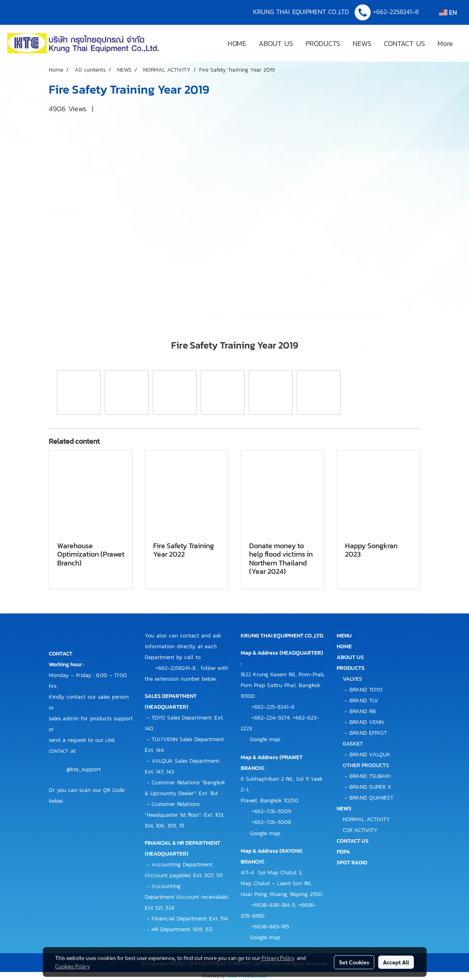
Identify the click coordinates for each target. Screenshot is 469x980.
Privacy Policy (278, 958)
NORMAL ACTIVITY (366, 819)
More (445, 43)
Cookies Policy (72, 966)
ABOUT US (276, 43)
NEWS (362, 43)
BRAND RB (363, 711)
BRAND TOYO (366, 690)
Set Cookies (354, 962)
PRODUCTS (323, 43)
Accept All (396, 962)
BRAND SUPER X (370, 787)
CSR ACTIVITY (360, 830)
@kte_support (84, 770)
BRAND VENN (366, 722)
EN (448, 12)
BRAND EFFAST (368, 733)
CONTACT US (404, 43)
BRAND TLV (364, 700)
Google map (265, 739)
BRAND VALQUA (370, 755)
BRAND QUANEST (371, 798)
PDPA (343, 852)
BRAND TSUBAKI (370, 776)
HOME (237, 43)
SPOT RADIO (352, 863)
